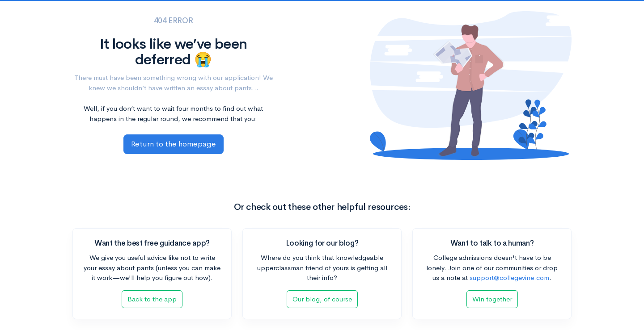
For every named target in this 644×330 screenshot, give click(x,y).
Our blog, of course (322, 299)
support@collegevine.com (509, 278)
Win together (492, 299)
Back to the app (152, 299)
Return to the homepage (174, 144)
